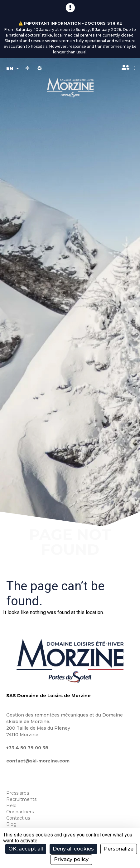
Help (11, 806)
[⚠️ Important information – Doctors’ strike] (70, 8)
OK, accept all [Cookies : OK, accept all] (26, 849)
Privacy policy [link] (71, 859)
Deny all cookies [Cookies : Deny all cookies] (73, 849)
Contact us (18, 818)
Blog (11, 824)
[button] (135, 68)
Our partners (20, 812)
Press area (18, 793)
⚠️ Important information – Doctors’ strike (70, 23)
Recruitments (21, 799)
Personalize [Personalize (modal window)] (119, 849)
